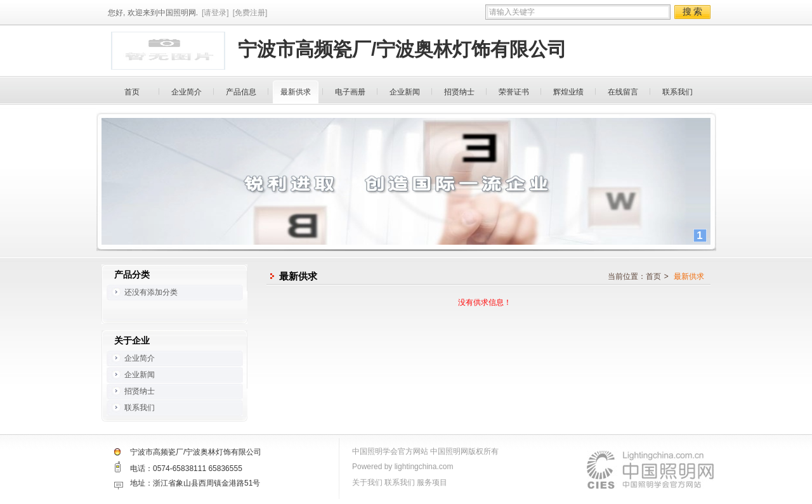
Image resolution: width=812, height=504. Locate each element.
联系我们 (678, 92)
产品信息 (241, 92)
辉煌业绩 (568, 92)
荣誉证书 (514, 92)
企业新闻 (405, 92)
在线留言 (623, 92)
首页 (132, 92)
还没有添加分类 (151, 292)
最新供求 (296, 92)
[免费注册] (250, 13)
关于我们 (367, 482)
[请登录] (215, 13)
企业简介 (187, 92)
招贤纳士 (459, 92)
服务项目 (432, 482)
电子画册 (350, 92)
